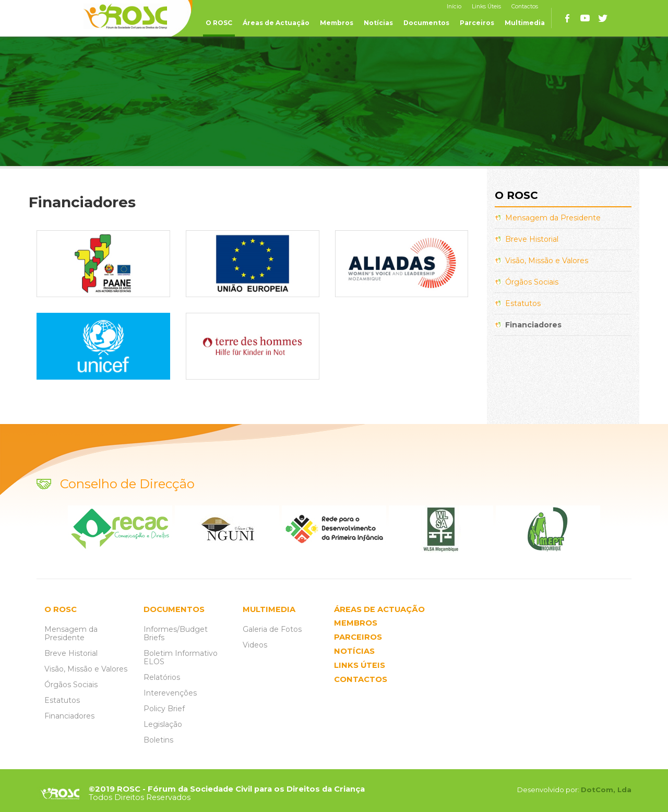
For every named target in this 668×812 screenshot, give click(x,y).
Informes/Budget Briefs (176, 633)
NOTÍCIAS (354, 651)
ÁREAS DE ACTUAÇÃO (379, 610)
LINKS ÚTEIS (360, 666)
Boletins (158, 740)
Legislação (163, 724)
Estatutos (523, 303)
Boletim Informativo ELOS (181, 657)
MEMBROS (356, 623)
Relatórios (162, 677)
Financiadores (533, 325)
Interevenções (170, 693)
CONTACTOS (361, 680)
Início (454, 7)
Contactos (525, 7)
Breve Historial (532, 239)
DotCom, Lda (606, 790)
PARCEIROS (358, 637)
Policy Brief (164, 709)
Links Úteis (486, 7)
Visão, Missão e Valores (547, 261)
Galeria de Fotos (272, 629)
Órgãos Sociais (532, 282)
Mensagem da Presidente (553, 218)
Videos (255, 645)
